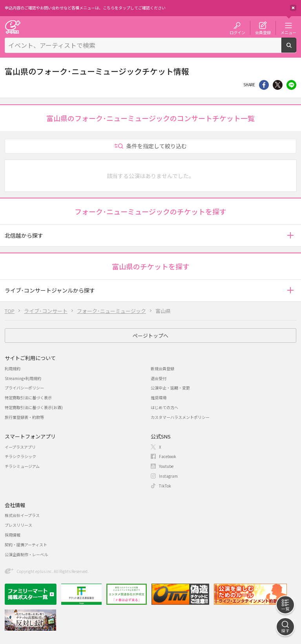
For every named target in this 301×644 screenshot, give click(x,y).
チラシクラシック (20, 456)
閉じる (293, 8)
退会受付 (159, 378)
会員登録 (263, 32)
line (291, 85)
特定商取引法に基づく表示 (28, 397)
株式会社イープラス (22, 515)
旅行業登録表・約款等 (24, 417)
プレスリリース (18, 525)
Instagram (168, 476)
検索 (296, 49)
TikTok (165, 486)
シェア (264, 85)
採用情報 (13, 535)
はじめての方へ (164, 407)
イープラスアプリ (20, 447)
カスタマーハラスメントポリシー (180, 417)
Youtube (166, 466)
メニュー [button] (288, 32)
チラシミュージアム (22, 466)
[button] (290, 236)
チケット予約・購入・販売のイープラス (13, 27)
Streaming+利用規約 (23, 378)
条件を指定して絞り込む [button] (157, 146)
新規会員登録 (162, 368)
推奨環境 (159, 397)
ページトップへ (150, 336)
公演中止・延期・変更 (170, 388)
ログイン (237, 32)
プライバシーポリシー (24, 388)
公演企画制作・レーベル (26, 554)
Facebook (168, 456)
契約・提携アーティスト (26, 545)
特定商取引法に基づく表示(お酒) (34, 407)
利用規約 (13, 368)
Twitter (278, 85)
